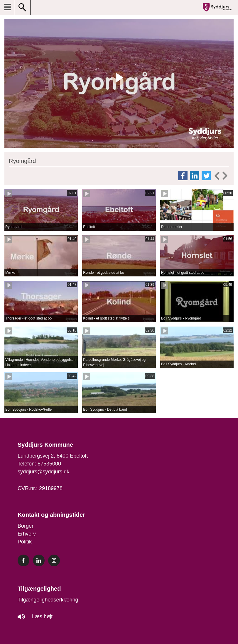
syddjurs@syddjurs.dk (43, 472)
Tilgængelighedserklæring (48, 600)
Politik (25, 542)
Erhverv (27, 534)
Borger (26, 526)
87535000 (49, 464)
